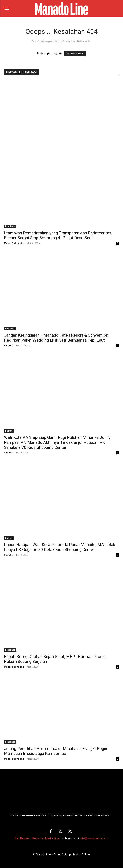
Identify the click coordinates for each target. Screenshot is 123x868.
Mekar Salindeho (14, 243)
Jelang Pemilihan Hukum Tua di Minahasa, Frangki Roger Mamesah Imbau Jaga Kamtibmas (56, 751)
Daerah (9, 431)
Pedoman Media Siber (46, 838)
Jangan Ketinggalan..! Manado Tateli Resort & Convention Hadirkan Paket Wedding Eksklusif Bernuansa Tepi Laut (56, 338)
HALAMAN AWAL (75, 54)
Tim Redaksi (22, 838)
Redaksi (9, 345)
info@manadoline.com (94, 838)
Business (10, 328)
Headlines (10, 226)
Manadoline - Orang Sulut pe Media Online (63, 854)
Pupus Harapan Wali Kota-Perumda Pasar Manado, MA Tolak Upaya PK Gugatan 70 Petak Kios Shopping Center (60, 547)
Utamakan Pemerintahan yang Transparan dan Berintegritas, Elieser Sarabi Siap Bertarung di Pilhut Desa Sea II (58, 235)
